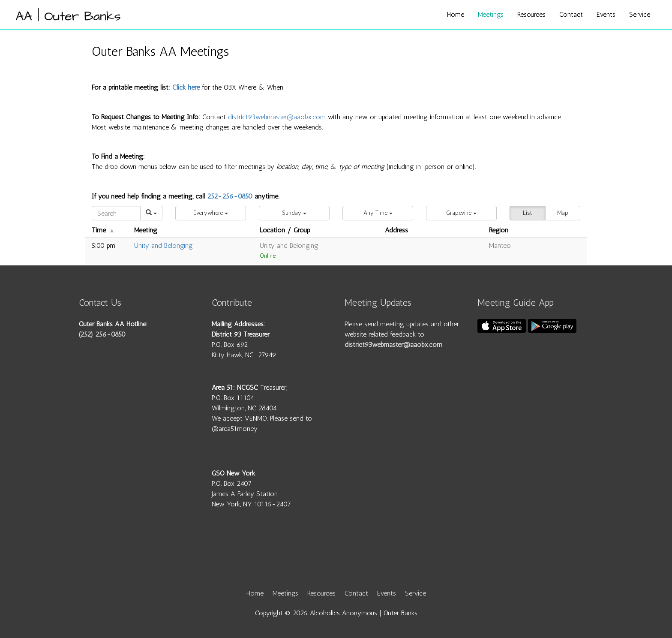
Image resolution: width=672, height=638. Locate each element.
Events (606, 14)
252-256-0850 (230, 196)
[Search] (116, 213)
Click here (186, 87)
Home (456, 14)
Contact (571, 14)
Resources (531, 14)
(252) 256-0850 (102, 334)
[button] (211, 213)
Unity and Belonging (163, 245)
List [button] (527, 213)
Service (640, 14)
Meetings (491, 14)
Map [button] (563, 213)
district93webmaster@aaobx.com (277, 117)
